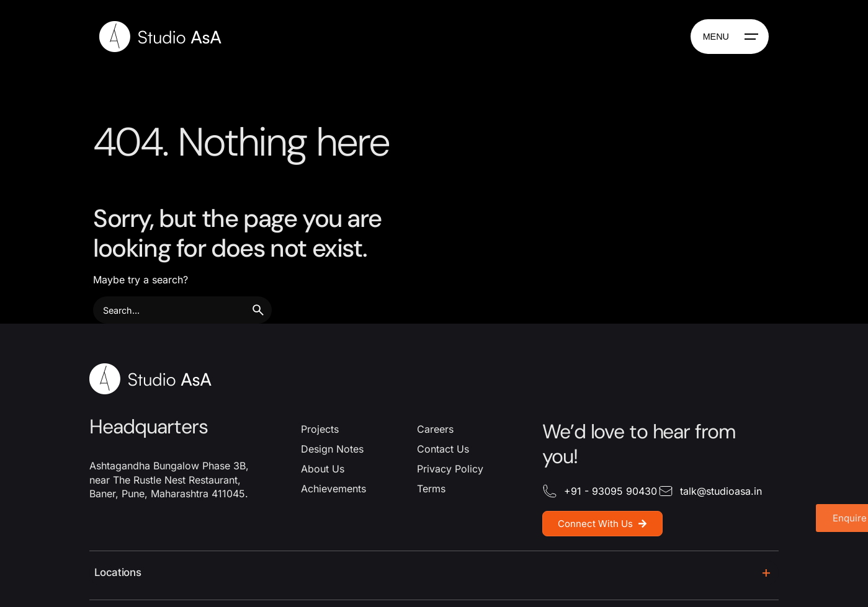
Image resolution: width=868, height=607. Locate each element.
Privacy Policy (450, 469)
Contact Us (443, 449)
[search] (258, 310)
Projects (320, 429)
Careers (435, 429)
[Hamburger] (730, 37)
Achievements (333, 489)
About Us (323, 469)
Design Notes (332, 449)
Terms (431, 489)
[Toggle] (766, 573)
